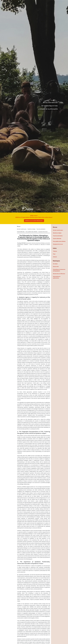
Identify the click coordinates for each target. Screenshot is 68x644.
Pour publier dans (31, 232)
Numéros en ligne (31, 229)
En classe (55, 264)
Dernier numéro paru (22, 229)
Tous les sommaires (41, 229)
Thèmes (55, 251)
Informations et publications (57, 277)
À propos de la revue (43, 232)
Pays (54, 254)
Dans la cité (56, 267)
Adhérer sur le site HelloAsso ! (34, 221)
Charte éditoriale (21, 232)
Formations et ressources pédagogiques (59, 270)
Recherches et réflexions (59, 274)
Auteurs (55, 257)
